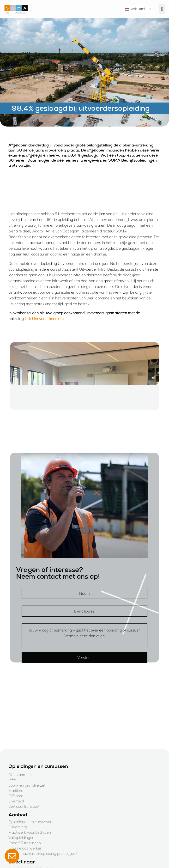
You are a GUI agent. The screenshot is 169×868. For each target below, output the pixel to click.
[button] (162, 9)
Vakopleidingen (21, 838)
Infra (12, 780)
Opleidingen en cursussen (30, 822)
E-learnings (18, 827)
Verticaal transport (24, 806)
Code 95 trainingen (25, 843)
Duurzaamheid (21, 775)
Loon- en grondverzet (27, 785)
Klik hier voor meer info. (45, 319)
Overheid (16, 801)
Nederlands (136, 9)
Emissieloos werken (25, 848)
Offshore (16, 796)
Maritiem (16, 790)
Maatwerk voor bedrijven (30, 832)
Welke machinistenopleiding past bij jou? (43, 853)
